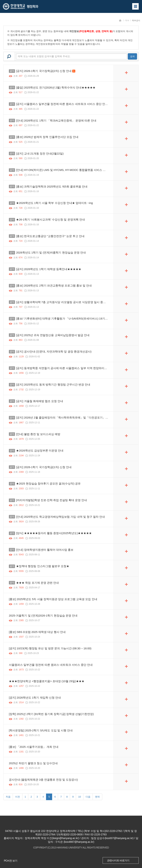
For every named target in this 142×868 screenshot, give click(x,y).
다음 (88, 797)
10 (80, 797)
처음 (8, 797)
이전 (18, 797)
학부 (127, 20)
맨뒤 (97, 797)
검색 (132, 56)
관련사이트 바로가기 (118, 860)
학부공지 (136, 20)
